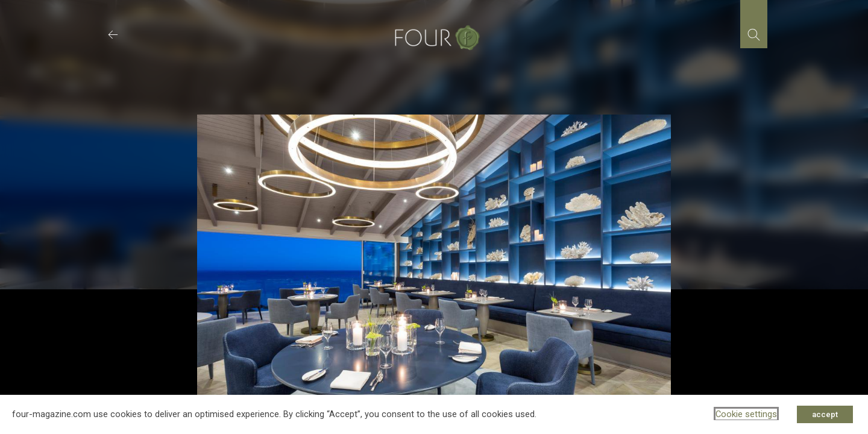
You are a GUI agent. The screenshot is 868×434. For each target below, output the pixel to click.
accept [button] (825, 414)
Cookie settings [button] (746, 414)
